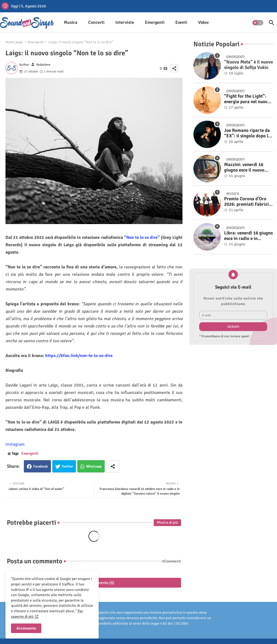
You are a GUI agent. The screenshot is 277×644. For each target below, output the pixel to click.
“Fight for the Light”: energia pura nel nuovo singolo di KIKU (247, 99)
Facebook (41, 466)
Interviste (125, 22)
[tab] (71, 23)
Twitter (67, 466)
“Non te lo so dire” (142, 237)
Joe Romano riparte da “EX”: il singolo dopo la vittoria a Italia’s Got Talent (247, 133)
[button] (258, 23)
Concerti (96, 22)
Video (203, 22)
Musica (71, 22)
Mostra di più (167, 523)
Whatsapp (94, 466)
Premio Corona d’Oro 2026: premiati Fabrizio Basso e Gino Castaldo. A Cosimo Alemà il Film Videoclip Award (248, 202)
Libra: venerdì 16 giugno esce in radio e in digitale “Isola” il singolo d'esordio (249, 236)
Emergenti (155, 22)
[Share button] (113, 466)
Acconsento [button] (26, 628)
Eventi (181, 22)
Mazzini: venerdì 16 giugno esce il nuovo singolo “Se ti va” (244, 168)
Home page (14, 42)
